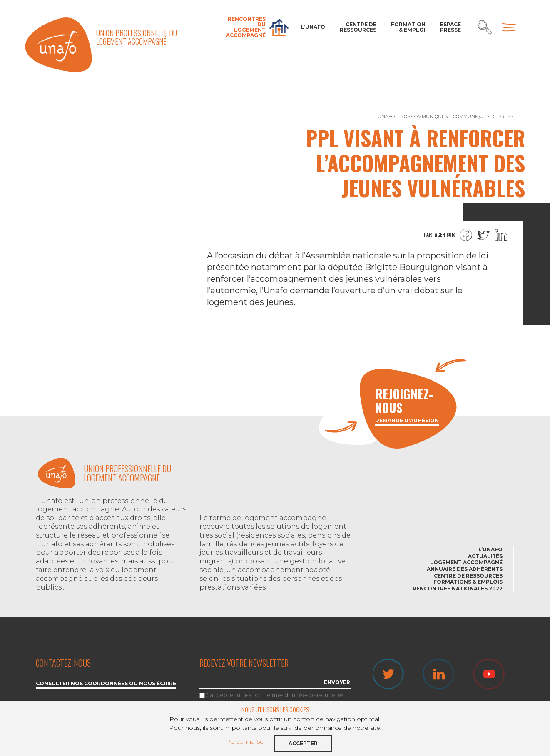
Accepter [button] (303, 743)
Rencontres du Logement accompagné (246, 27)
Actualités (485, 556)
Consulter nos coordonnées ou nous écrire (106, 684)
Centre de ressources (358, 27)
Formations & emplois (468, 582)
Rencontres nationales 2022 (458, 589)
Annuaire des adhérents (465, 569)
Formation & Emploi (408, 27)
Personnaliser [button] (246, 741)
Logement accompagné (466, 562)
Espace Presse (450, 27)
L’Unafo (313, 27)
